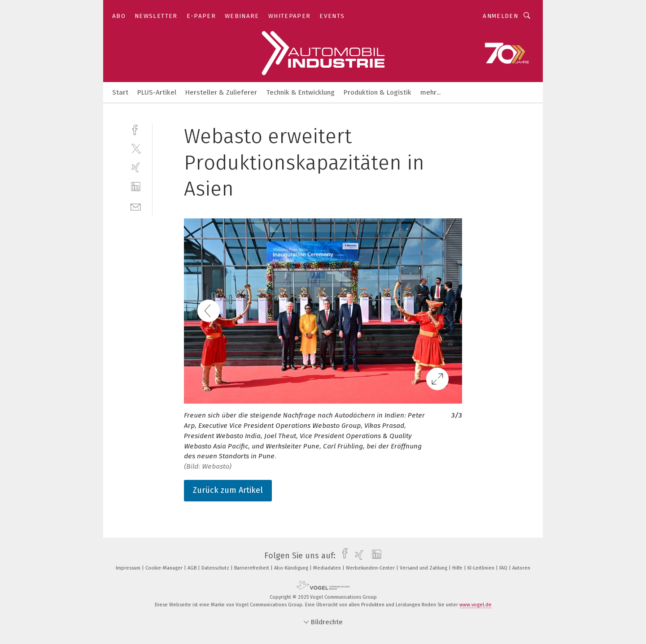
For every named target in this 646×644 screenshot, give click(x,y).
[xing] (136, 168)
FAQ (504, 568)
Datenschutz (216, 568)
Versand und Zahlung (424, 568)
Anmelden (500, 16)
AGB (193, 568)
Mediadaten (328, 568)
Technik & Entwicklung (300, 92)
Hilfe (458, 568)
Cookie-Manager (165, 568)
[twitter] (136, 148)
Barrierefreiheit (252, 568)
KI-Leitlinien (482, 568)
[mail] (136, 206)
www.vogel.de (476, 605)
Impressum (129, 568)
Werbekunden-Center (371, 568)
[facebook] (136, 129)
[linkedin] (136, 187)
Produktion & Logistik (378, 92)
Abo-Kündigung (292, 568)
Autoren (521, 568)
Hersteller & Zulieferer (221, 92)
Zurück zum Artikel (228, 490)
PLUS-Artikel (157, 92)
